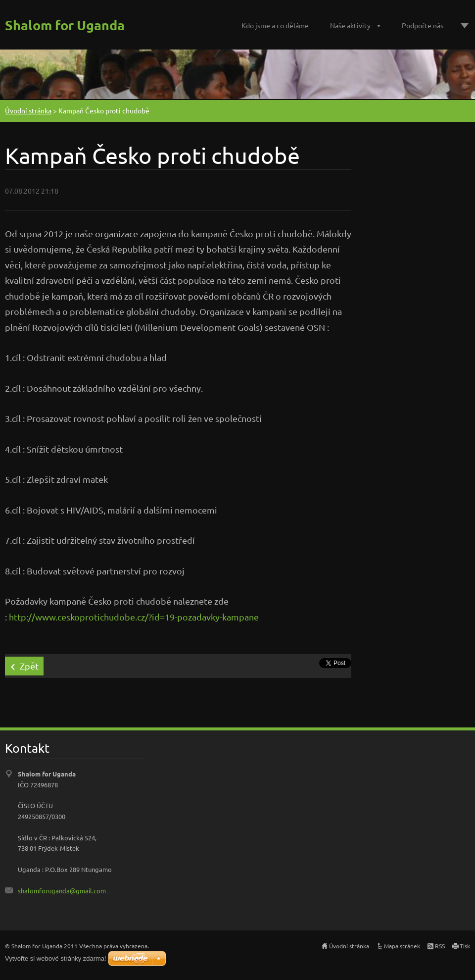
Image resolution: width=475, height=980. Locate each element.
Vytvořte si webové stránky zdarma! (56, 958)
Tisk (465, 946)
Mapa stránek (402, 946)
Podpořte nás (423, 25)
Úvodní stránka (28, 110)
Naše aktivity (350, 25)
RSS (440, 946)
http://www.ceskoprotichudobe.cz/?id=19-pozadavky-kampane (134, 617)
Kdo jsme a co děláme (275, 25)
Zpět (29, 666)
